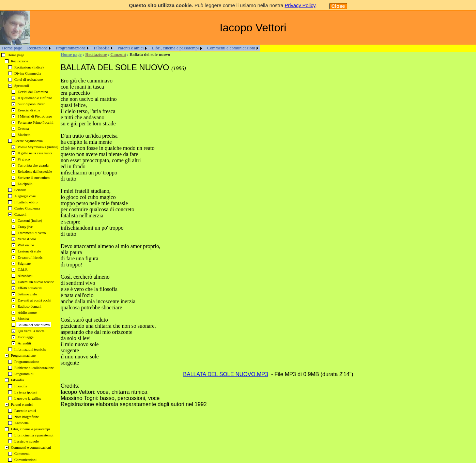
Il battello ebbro (26, 202)
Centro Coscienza (27, 208)
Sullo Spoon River (31, 104)
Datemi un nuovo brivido (36, 282)
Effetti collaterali (30, 288)
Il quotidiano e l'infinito (35, 98)
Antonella (21, 423)
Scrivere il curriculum (34, 178)
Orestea (23, 129)
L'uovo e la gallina (28, 398)
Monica (23, 319)
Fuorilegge (26, 337)
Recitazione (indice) (29, 67)
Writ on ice (26, 245)
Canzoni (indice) (30, 221)
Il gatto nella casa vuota (35, 153)
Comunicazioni (25, 460)
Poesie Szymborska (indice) (38, 147)
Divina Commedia (28, 73)
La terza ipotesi (26, 392)
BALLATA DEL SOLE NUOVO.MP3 (226, 374)
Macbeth (24, 135)
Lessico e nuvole (27, 441)
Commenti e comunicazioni (231, 48)
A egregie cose (25, 196)
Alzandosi (25, 276)
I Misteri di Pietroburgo (35, 116)
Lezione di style (29, 251)
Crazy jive (25, 227)
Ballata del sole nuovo (34, 325)
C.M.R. (23, 270)
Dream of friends (30, 257)
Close (338, 6)
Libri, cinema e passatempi (175, 48)
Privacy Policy (300, 5)
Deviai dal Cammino (33, 92)
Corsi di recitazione (28, 80)
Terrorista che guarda (33, 165)
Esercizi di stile (29, 110)
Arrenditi (24, 343)
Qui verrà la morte (31, 331)
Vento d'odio (27, 239)
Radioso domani (30, 306)
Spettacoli (22, 86)
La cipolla (25, 184)
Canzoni (118, 55)
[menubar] (130, 48)
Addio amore (27, 313)
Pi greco (24, 159)
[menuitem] (12, 48)
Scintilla (20, 190)
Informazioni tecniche (30, 349)
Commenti (22, 454)
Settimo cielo (27, 294)
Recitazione (37, 48)
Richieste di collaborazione (34, 368)
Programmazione (71, 48)
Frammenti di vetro (32, 233)
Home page (12, 48)
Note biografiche (27, 417)
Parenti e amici (131, 48)
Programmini (24, 374)
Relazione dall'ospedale (35, 172)
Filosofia (102, 48)
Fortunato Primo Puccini (36, 122)
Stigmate (24, 264)
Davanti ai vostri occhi (34, 300)
